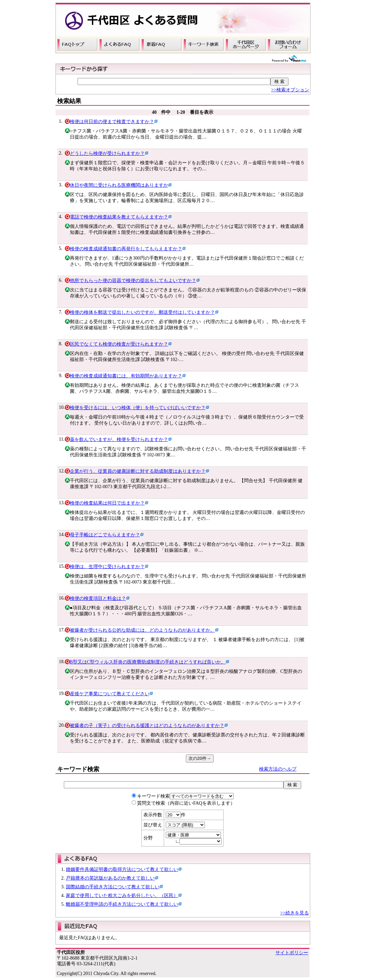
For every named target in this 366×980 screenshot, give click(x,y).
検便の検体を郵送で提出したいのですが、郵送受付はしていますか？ (142, 312)
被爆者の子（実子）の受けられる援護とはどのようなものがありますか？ (147, 726)
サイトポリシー (292, 953)
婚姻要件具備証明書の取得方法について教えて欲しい (122, 869)
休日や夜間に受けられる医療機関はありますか (119, 185)
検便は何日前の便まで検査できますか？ (112, 122)
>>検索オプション (290, 90)
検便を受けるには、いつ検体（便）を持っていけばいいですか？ (138, 408)
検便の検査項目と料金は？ (98, 598)
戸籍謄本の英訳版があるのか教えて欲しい (110, 878)
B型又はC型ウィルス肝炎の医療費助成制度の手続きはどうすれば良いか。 (148, 662)
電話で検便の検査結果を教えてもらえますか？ (119, 217)
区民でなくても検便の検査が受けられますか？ (119, 344)
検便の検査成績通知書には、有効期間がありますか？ (126, 376)
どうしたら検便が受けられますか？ (107, 153)
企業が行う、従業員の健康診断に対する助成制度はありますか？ (138, 471)
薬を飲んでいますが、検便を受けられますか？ (119, 439)
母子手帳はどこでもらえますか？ (105, 535)
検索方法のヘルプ (278, 769)
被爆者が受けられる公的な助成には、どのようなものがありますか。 (142, 630)
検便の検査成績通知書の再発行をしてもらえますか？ (126, 249)
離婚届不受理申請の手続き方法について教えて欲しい (122, 904)
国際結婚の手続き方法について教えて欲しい (113, 887)
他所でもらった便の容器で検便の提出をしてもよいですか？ (133, 281)
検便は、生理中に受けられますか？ (107, 567)
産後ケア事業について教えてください (110, 694)
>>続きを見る (294, 913)
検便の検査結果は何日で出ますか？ (107, 503)
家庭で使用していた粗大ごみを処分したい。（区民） (122, 896)
